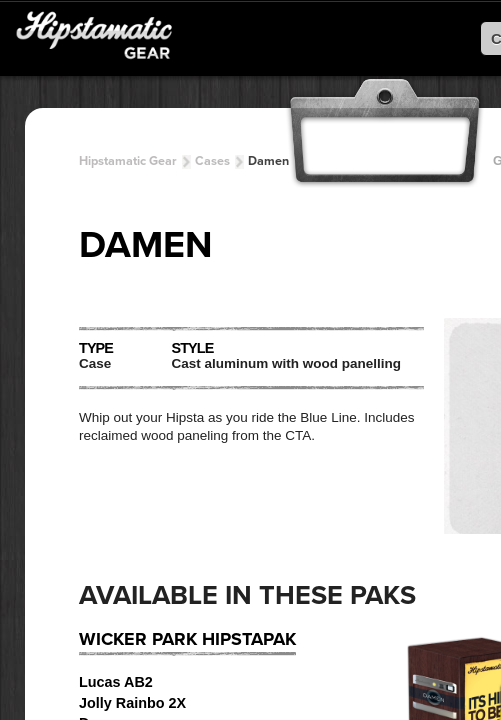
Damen (268, 161)
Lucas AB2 (116, 682)
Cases (212, 161)
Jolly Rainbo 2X (132, 703)
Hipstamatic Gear (128, 161)
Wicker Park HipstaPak (187, 639)
